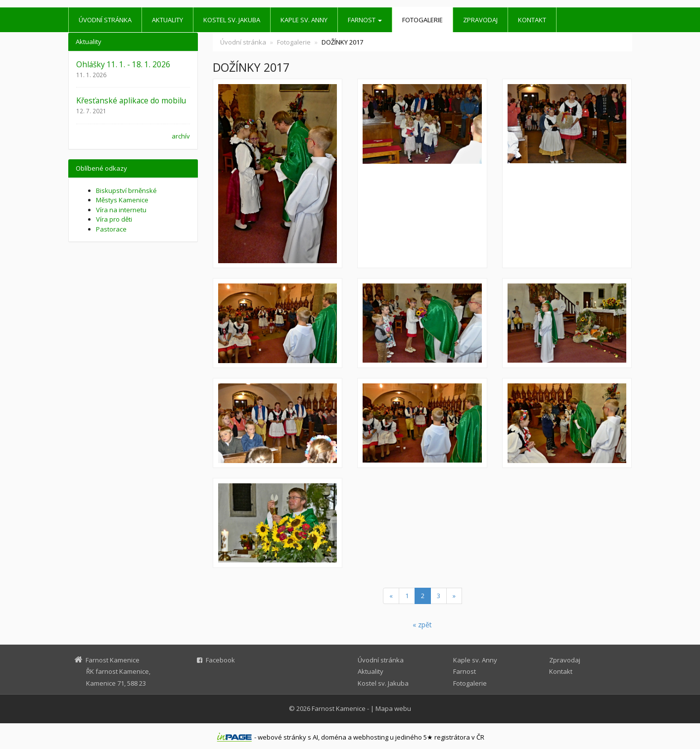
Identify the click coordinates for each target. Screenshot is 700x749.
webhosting (371, 737)
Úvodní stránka (105, 20)
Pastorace (111, 229)
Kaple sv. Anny (304, 20)
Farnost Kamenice (339, 708)
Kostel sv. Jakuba (232, 20)
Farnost (365, 20)
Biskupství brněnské (126, 190)
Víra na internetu (121, 210)
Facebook (220, 660)
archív (181, 136)
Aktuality (167, 20)
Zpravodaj (480, 20)
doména (334, 737)
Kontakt (532, 20)
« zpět (422, 625)
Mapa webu (393, 708)
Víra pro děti (114, 219)
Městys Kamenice (122, 200)
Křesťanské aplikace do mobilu (131, 100)
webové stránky (282, 737)
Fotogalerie (422, 20)
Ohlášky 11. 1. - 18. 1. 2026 (123, 64)
